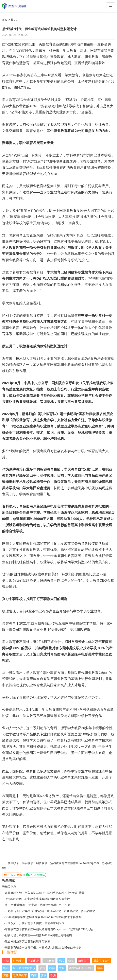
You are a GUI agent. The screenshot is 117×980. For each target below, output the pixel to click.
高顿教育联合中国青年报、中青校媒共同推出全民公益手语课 (43, 947)
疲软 (44, 975)
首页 (5, 20)
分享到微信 (35, 875)
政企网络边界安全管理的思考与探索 (28, 941)
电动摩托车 (20, 975)
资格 (6, 975)
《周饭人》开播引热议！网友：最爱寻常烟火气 (35, 923)
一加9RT (49, 961)
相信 (52, 968)
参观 (42, 968)
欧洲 (53, 975)
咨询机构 (34, 961)
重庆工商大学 (102, 961)
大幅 (62, 968)
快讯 (14, 20)
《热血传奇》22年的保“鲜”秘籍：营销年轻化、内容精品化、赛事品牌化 (50, 911)
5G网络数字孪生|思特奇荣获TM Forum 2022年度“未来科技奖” (44, 917)
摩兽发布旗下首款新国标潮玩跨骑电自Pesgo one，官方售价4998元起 (49, 929)
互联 (61, 961)
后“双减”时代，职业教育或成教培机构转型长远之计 (37, 899)
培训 (6, 968)
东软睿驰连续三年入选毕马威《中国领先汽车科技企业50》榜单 (45, 893)
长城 (6, 961)
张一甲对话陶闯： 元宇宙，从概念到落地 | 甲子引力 (38, 905)
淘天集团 (84, 961)
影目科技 (18, 961)
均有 (34, 975)
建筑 (71, 961)
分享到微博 (13, 875)
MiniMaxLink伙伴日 (81, 968)
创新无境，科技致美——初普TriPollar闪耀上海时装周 (38, 935)
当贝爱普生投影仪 (24, 968)
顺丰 (100, 968)
